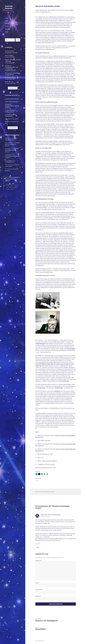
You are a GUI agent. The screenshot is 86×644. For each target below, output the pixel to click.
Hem (6, 18)
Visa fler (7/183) (13, 128)
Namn (37, 583)
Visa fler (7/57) (13, 88)
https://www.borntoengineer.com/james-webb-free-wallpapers (12, 179)
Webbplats (38, 596)
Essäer (7, 21)
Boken (7, 32)
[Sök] (18, 40)
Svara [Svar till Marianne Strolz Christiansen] (38, 548)
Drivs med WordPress (40, 641)
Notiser (7, 26)
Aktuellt (7, 24)
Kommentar (39, 561)
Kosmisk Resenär (9, 7)
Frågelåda (8, 29)
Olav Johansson (47, 492)
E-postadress (39, 590)
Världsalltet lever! (10, 162)
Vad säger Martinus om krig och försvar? (13, 144)
